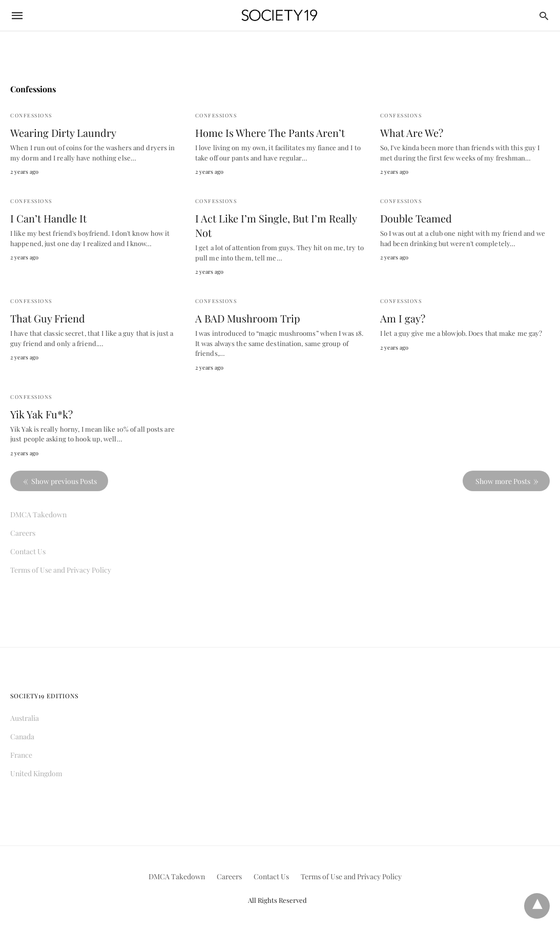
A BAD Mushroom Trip (248, 318)
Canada (22, 736)
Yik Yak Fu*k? (42, 414)
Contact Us (28, 551)
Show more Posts (503, 481)
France (21, 755)
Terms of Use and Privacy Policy (61, 570)
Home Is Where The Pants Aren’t (270, 133)
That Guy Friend (48, 318)
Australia (25, 718)
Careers (23, 533)
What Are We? (412, 133)
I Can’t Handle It (48, 218)
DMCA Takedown (38, 514)
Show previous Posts (64, 481)
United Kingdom (36, 773)
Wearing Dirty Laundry (63, 133)
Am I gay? (403, 318)
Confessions (31, 115)
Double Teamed (416, 218)
